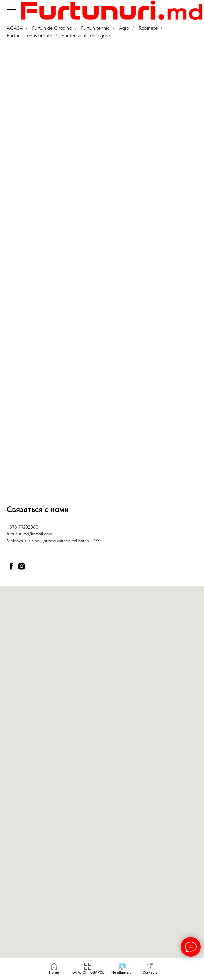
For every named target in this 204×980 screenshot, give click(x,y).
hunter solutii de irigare (86, 36)
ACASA (15, 28)
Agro (124, 28)
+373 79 (15, 527)
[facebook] (11, 566)
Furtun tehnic (95, 28)
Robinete (148, 28)
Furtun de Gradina (52, 28)
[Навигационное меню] (11, 10)
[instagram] (21, 566)
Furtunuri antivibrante (29, 36)
